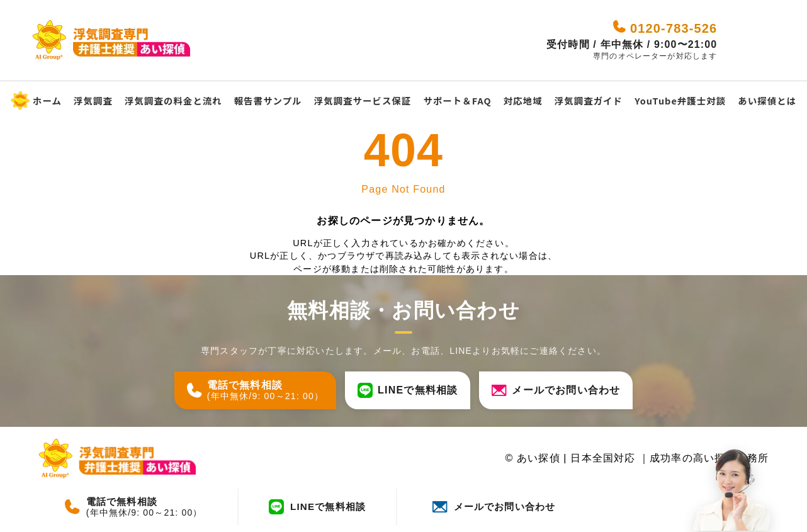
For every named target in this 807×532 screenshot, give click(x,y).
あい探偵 (538, 459)
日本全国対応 (605, 459)
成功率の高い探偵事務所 (709, 459)
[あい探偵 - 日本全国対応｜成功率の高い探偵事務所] (119, 41)
